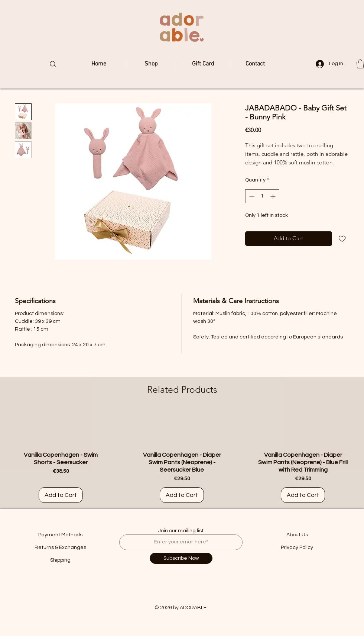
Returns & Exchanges (60, 547)
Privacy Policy (297, 547)
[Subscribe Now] (181, 558)
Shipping (60, 560)
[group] (182, 457)
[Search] (53, 64)
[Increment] (274, 196)
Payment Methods (60, 535)
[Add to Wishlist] (342, 239)
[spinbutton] (262, 196)
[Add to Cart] (61, 495)
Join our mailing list (181, 531)
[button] (360, 64)
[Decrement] (251, 196)
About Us (297, 535)
